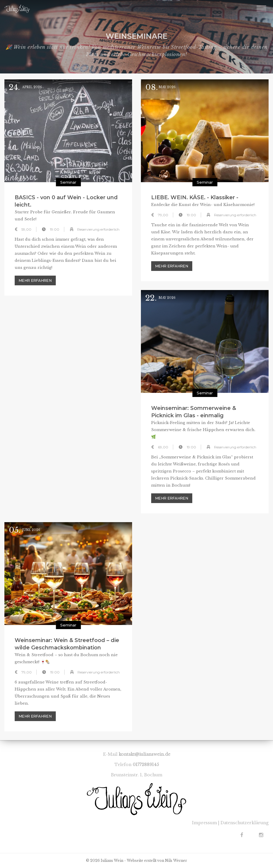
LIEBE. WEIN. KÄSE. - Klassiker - (195, 197)
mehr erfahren (35, 280)
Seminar (68, 182)
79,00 (163, 215)
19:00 (55, 229)
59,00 (26, 229)
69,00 (163, 447)
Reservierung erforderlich (98, 229)
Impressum (204, 823)
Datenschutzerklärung (245, 823)
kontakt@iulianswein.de (144, 754)
